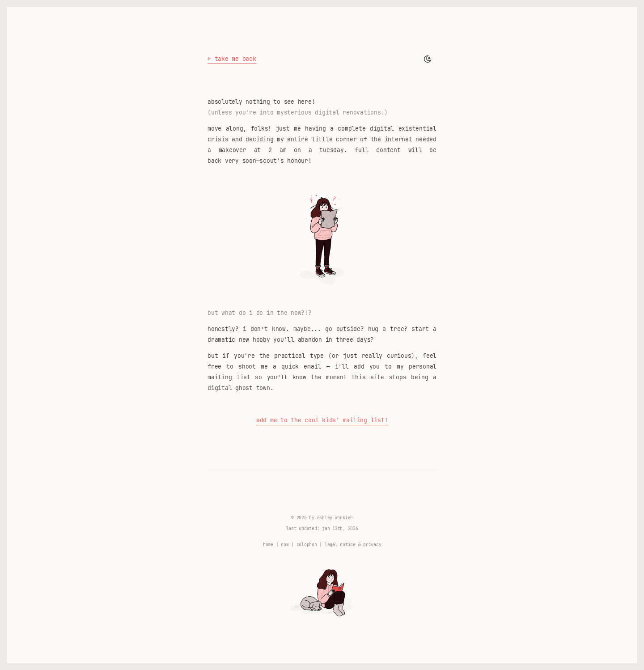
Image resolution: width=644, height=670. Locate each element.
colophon (307, 544)
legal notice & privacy (353, 544)
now (285, 544)
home (268, 544)
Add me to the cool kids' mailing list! (322, 420)
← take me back (232, 59)
